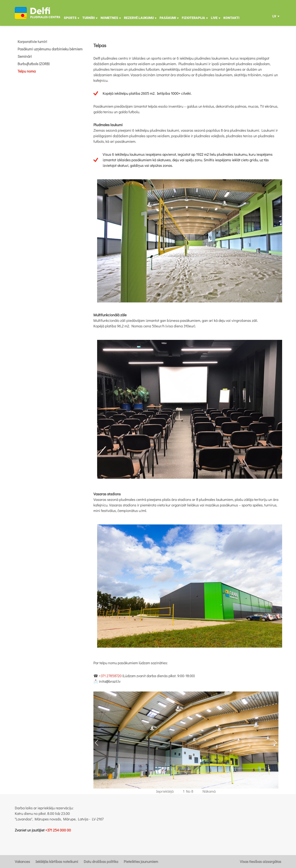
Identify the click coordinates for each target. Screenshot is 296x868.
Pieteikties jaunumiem (141, 861)
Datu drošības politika (101, 861)
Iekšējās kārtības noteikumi (57, 861)
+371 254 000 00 (58, 830)
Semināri (25, 56)
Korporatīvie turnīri (32, 41)
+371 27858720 (110, 676)
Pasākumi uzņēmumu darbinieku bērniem (50, 49)
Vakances (22, 861)
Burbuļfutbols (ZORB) (34, 64)
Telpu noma (27, 71)
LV (274, 18)
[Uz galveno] (37, 13)
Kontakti (231, 18)
